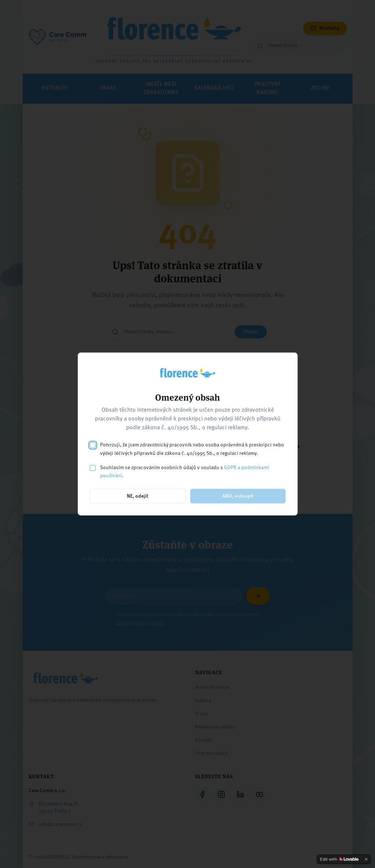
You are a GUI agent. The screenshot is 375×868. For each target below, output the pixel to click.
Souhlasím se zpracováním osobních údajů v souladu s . (185, 472)
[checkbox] (93, 445)
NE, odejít (138, 496)
